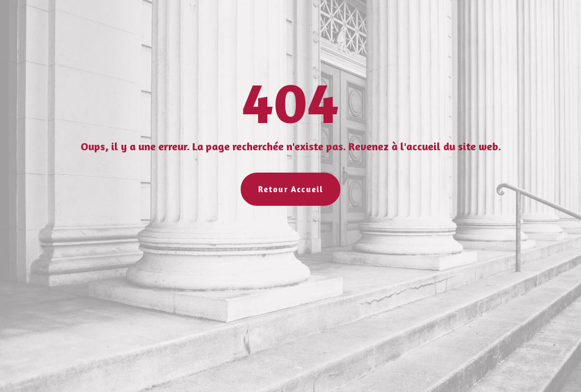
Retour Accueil (291, 189)
